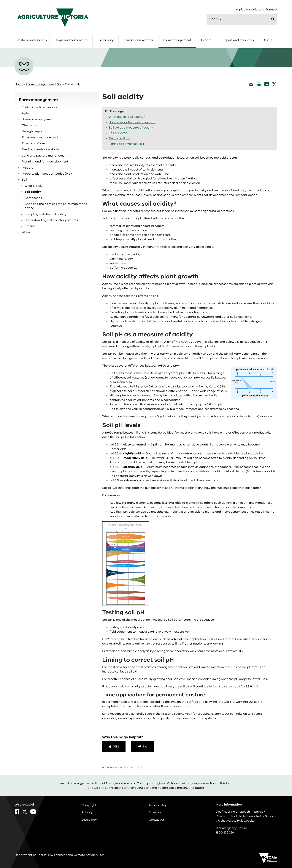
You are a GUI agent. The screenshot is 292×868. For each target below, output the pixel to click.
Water (26, 232)
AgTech (27, 113)
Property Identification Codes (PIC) (47, 174)
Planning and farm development (45, 162)
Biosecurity (105, 40)
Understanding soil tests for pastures (51, 220)
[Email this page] (251, 84)
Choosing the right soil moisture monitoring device (56, 206)
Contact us (157, 820)
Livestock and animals (31, 40)
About (268, 40)
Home (19, 84)
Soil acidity (33, 192)
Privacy (87, 812)
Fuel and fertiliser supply (39, 107)
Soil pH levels (118, 133)
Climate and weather (138, 40)
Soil (60, 84)
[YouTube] (33, 812)
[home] (53, 18)
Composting (33, 198)
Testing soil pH (119, 138)
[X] (274, 84)
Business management (38, 119)
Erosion (30, 226)
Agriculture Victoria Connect (257, 10)
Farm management (177, 40)
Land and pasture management (45, 156)
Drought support (34, 131)
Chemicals (29, 125)
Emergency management (40, 137)
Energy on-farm (33, 143)
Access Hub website (240, 821)
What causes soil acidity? (127, 117)
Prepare (28, 168)
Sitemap (155, 812)
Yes (116, 747)
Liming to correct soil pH (126, 144)
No (145, 747)
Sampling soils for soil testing (46, 214)
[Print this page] (259, 84)
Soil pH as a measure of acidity (131, 128)
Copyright (89, 805)
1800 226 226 (225, 833)
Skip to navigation (0, 0)
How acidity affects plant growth (132, 122)
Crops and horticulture (71, 40)
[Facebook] (267, 84)
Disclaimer (89, 820)
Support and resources (237, 40)
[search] (242, 19)
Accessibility (158, 805)
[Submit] (273, 19)
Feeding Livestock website (40, 149)
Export (206, 40)
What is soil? (33, 186)
